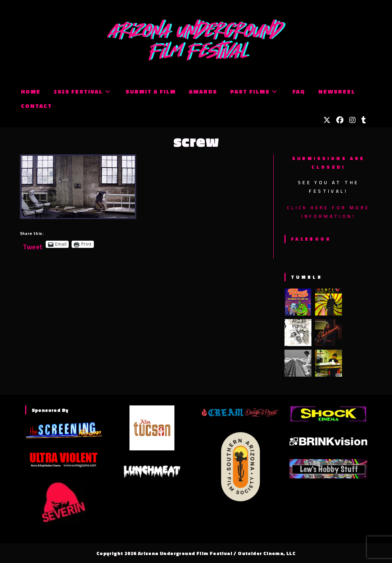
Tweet (33, 244)
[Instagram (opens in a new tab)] (352, 120)
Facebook (311, 239)
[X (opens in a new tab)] (327, 120)
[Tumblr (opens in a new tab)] (364, 120)
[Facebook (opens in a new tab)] (340, 120)
